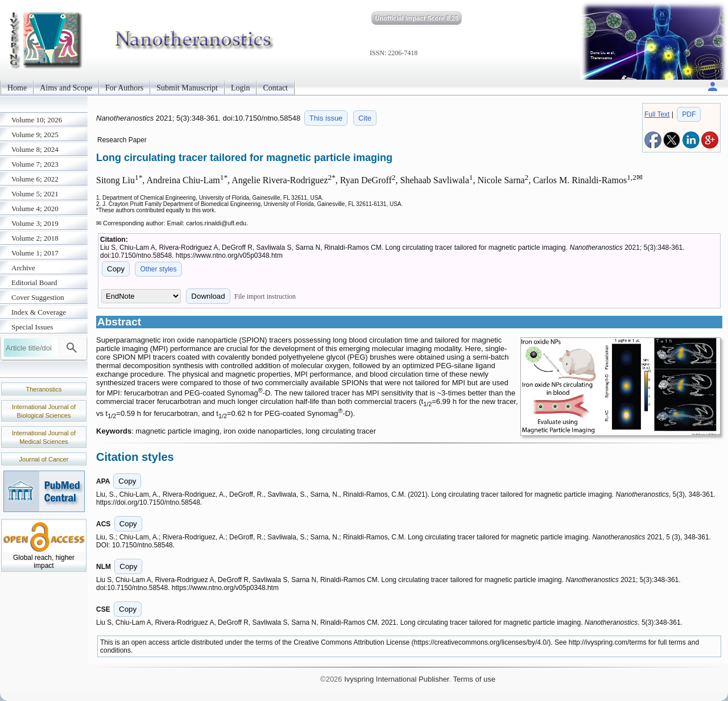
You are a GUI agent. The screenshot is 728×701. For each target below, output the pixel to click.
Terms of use (474, 679)
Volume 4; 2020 (35, 209)
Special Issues (32, 327)
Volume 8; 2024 (35, 149)
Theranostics (44, 389)
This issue (326, 118)
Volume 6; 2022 (35, 179)
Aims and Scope (66, 88)
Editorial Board (34, 283)
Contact (275, 88)
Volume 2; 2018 (35, 238)
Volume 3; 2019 (35, 223)
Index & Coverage (39, 312)
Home (17, 88)
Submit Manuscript (187, 88)
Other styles (158, 269)
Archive (23, 268)
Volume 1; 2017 (35, 253)
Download (208, 296)
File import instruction (265, 296)
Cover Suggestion (38, 297)
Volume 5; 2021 (35, 194)
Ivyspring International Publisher (396, 679)
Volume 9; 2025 (35, 135)
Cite (365, 118)
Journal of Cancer (44, 459)
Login (240, 88)
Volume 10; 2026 (37, 120)
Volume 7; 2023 (35, 164)
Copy (116, 269)
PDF (689, 114)
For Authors (124, 88)
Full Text (657, 114)
